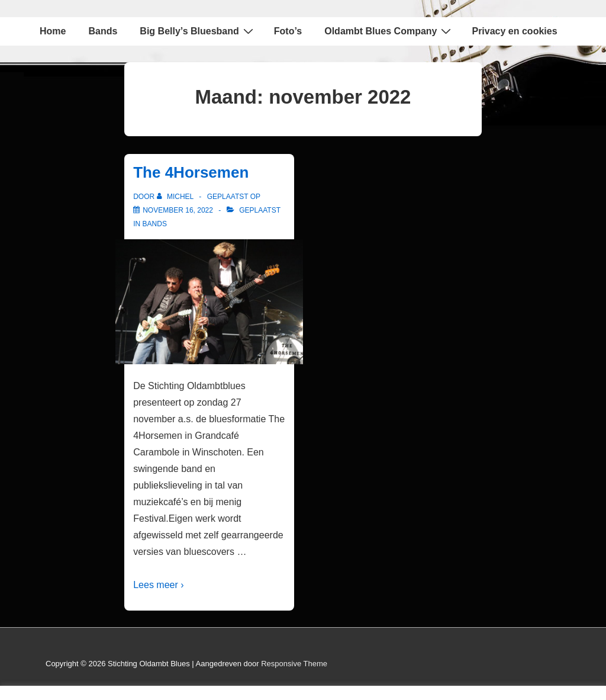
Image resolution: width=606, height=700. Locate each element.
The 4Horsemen (191, 172)
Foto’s (288, 31)
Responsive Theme (294, 664)
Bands (103, 31)
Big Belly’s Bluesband (198, 31)
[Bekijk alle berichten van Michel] (176, 197)
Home (53, 31)
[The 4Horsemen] (178, 210)
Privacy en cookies (514, 31)
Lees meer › (158, 585)
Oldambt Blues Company (389, 31)
